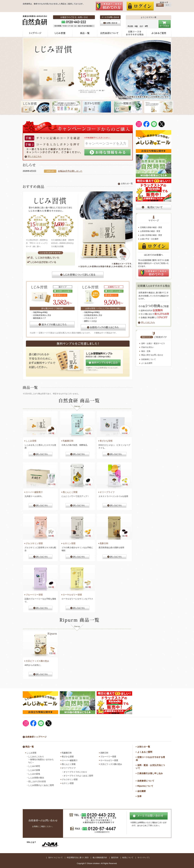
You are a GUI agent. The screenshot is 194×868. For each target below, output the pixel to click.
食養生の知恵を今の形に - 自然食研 (35, 20)
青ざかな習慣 (68, 757)
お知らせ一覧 (127, 183)
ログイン (140, 6)
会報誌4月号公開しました (70, 171)
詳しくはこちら (35, 156)
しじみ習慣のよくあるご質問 (41, 785)
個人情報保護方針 (100, 858)
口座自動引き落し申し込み (150, 773)
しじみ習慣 (60, 33)
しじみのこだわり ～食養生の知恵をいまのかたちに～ (41, 759)
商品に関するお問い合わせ (152, 355)
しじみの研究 (34, 766)
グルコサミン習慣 (70, 779)
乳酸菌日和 (67, 753)
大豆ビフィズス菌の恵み (111, 764)
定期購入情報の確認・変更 (151, 227)
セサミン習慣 (68, 783)
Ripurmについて (145, 786)
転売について (128, 858)
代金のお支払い (148, 347)
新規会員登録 (109, 6)
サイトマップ (143, 858)
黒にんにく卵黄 (69, 764)
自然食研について (110, 33)
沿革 (139, 796)
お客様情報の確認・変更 (150, 231)
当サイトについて (55, 858)
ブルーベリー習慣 (108, 757)
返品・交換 (146, 351)
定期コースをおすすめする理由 (134, 33)
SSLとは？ (31, 842)
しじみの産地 (34, 774)
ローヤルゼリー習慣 (109, 760)
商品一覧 (85, 33)
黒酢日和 (104, 753)
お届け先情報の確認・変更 (151, 235)
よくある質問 (147, 363)
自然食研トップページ (36, 737)
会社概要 (142, 791)
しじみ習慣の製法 (36, 778)
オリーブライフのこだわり (75, 772)
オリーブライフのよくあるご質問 (78, 776)
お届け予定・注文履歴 (149, 239)
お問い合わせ (110, 23)
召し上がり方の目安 (37, 781)
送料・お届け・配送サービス (153, 343)
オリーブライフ (69, 768)
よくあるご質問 (159, 33)
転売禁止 (154, 207)
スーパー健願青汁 (70, 760)
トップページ (35, 33)
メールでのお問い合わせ (149, 816)
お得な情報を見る (107, 152)
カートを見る (165, 24)
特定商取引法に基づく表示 (78, 858)
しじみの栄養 (34, 770)
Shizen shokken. (94, 863)
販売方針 (115, 858)
